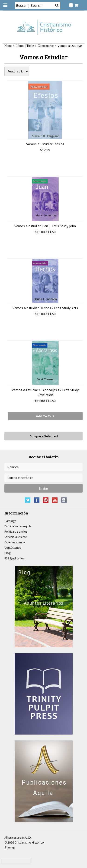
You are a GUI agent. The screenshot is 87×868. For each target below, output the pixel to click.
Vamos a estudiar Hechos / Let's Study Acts (45, 308)
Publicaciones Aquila (18, 526)
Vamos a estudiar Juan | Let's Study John (45, 226)
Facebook (37, 500)
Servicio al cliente (16, 537)
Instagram (64, 500)
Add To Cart (45, 416)
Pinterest (46, 500)
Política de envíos (16, 532)
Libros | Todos (25, 46)
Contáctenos (13, 548)
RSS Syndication (14, 558)
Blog (7, 553)
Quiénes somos (15, 542)
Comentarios (46, 46)
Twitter (28, 500)
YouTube (55, 500)
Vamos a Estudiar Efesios (45, 144)
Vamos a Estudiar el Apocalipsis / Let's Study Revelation (45, 392)
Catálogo (10, 521)
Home (8, 46)
